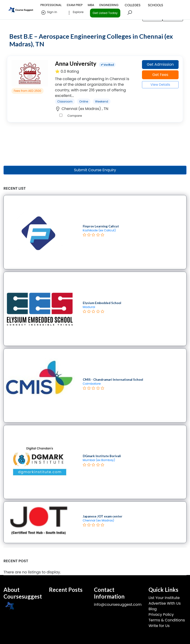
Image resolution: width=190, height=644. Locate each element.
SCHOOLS (155, 5)
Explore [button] (75, 13)
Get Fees (160, 75)
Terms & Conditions (167, 620)
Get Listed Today (105, 13)
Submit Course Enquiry (95, 170)
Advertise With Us (165, 603)
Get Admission (160, 64)
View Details (160, 85)
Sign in (49, 13)
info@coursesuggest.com (118, 605)
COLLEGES (133, 5)
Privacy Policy (161, 615)
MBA (91, 5)
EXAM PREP (75, 5)
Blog (153, 609)
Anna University (76, 63)
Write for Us (159, 626)
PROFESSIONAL (51, 5)
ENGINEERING (109, 5)
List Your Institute (164, 598)
